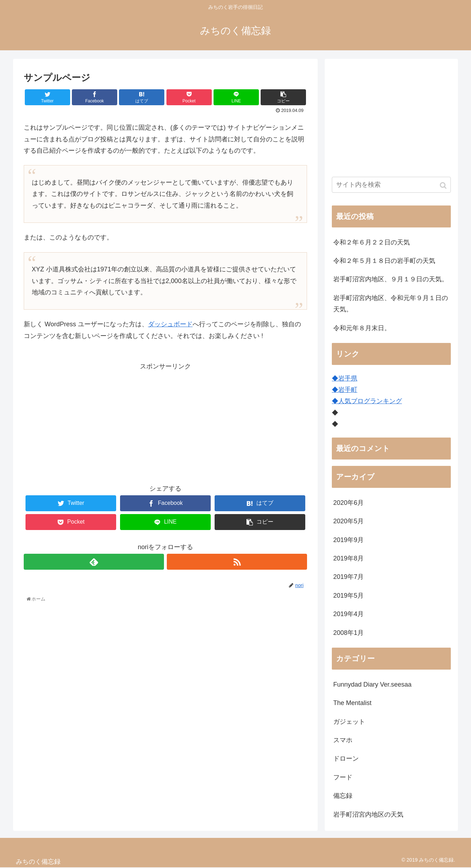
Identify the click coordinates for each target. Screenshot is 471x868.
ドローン (346, 759)
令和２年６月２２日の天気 (371, 242)
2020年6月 (348, 503)
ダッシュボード (170, 324)
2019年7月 (348, 577)
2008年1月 (348, 633)
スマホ (343, 740)
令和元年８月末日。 (362, 328)
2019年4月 (348, 614)
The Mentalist (352, 703)
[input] (391, 185)
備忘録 (343, 796)
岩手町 (348, 390)
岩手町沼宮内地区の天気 (368, 815)
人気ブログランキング (370, 401)
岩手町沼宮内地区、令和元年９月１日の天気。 (391, 304)
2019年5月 (348, 596)
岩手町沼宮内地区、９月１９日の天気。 (391, 279)
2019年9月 (348, 540)
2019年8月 (348, 558)
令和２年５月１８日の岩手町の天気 (384, 261)
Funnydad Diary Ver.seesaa (372, 684)
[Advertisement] (165, 422)
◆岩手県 (345, 378)
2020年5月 (348, 521)
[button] (444, 185)
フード (343, 777)
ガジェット (349, 722)
